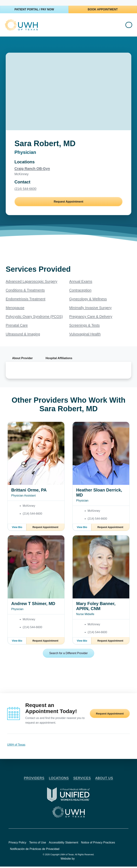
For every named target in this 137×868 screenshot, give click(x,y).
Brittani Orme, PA (29, 491)
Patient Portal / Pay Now (34, 9)
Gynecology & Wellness (88, 300)
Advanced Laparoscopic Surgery (31, 283)
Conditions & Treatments (25, 292)
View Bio (17, 529)
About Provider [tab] (22, 360)
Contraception (80, 292)
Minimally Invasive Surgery (90, 309)
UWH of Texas (16, 746)
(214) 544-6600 (25, 190)
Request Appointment (68, 203)
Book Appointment (103, 9)
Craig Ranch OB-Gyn (32, 170)
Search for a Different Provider (68, 655)
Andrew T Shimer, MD (33, 605)
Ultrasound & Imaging (23, 335)
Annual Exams (81, 283)
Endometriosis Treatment (26, 300)
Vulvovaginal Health (85, 335)
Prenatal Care (17, 327)
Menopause (15, 309)
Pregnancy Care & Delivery (91, 318)
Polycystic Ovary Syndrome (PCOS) (34, 318)
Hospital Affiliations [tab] (59, 360)
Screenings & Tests (84, 327)
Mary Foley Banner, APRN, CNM (96, 607)
